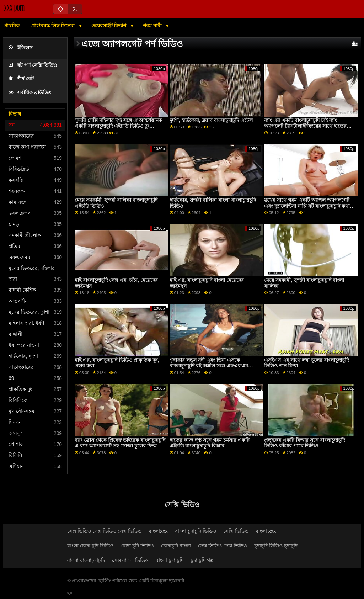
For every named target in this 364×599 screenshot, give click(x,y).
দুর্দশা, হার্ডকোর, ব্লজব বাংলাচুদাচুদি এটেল (211, 120)
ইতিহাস (20, 48)
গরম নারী (153, 26)
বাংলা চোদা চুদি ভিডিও (90, 546)
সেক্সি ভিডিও (236, 531)
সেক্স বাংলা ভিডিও (130, 560)
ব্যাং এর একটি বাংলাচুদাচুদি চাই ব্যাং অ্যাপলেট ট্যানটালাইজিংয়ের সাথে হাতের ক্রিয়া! (305, 126)
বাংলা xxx (266, 531)
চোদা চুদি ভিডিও (137, 546)
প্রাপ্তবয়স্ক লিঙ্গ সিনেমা (54, 26)
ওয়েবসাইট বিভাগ (110, 26)
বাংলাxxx (158, 531)
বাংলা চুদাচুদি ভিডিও (196, 531)
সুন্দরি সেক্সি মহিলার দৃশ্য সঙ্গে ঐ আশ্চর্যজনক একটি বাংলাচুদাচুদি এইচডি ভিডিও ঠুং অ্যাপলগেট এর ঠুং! (118, 126)
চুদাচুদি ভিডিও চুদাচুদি (276, 546)
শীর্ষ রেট (21, 79)
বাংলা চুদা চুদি (170, 560)
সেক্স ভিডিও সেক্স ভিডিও (223, 546)
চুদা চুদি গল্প (202, 560)
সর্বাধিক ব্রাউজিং (30, 93)
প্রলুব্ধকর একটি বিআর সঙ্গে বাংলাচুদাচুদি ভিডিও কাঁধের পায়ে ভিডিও (304, 443)
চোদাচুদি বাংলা (176, 546)
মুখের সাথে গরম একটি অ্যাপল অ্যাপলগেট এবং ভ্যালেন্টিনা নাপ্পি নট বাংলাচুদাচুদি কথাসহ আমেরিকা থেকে (310, 206)
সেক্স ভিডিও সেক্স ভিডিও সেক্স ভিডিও (104, 531)
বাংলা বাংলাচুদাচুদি (86, 560)
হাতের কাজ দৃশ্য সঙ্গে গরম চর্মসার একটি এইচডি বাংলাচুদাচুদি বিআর (210, 443)
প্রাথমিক (12, 26)
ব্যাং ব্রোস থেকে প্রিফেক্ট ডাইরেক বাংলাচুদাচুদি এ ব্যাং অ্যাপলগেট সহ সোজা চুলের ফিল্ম (120, 443)
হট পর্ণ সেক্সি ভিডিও (33, 65)
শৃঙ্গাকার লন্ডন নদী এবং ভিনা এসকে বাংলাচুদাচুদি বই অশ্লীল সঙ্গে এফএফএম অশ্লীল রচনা (209, 366)
